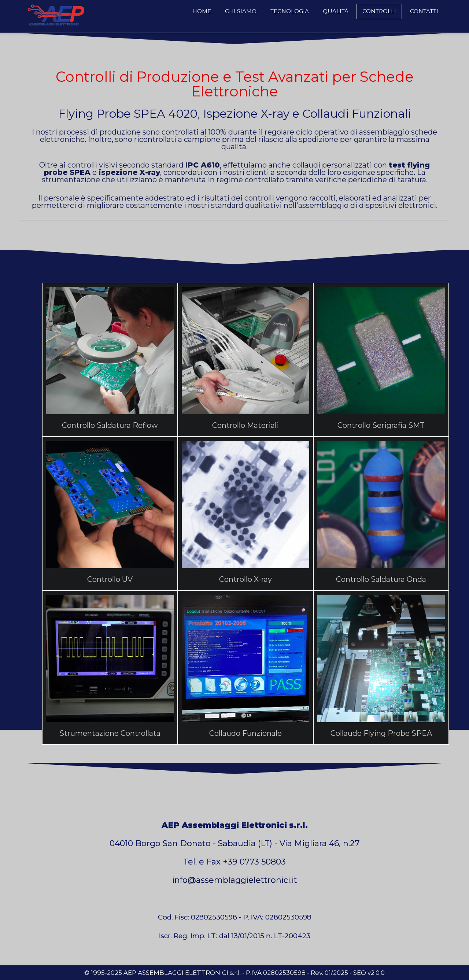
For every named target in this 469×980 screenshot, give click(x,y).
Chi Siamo (241, 11)
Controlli (379, 11)
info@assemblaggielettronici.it (235, 880)
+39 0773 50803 (254, 862)
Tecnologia (290, 11)
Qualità (336, 11)
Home (202, 11)
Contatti (424, 11)
